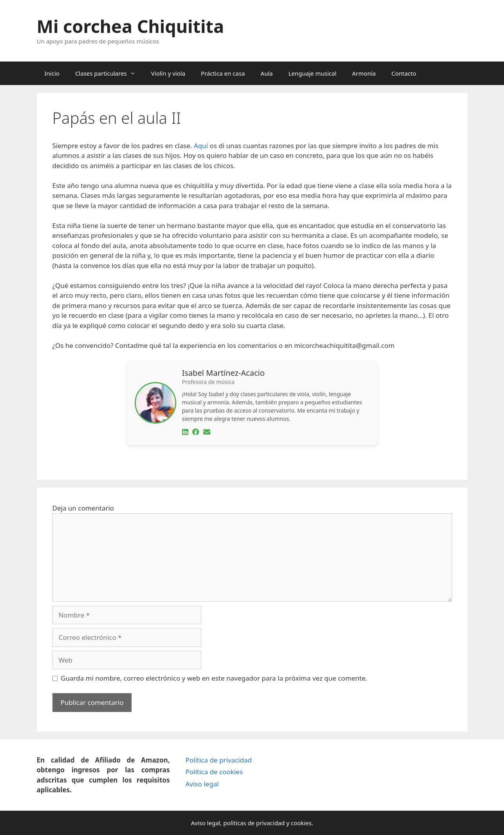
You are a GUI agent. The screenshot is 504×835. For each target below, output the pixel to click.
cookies (301, 823)
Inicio (52, 73)
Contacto (404, 73)
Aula (266, 73)
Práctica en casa (223, 73)
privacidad (270, 823)
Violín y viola (168, 73)
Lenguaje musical (312, 73)
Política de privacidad (218, 760)
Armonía (364, 73)
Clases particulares (109, 73)
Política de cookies (214, 772)
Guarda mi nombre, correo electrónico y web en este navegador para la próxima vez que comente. (214, 678)
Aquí (201, 146)
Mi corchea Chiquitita (130, 26)
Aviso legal (202, 784)
